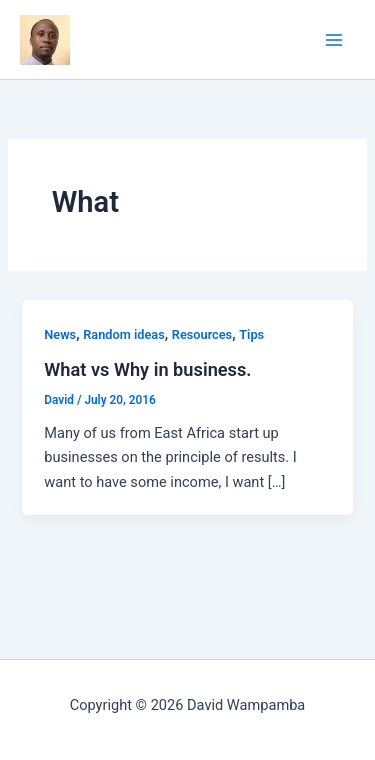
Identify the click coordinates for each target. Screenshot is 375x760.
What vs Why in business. (147, 369)
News (60, 334)
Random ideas (123, 334)
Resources (202, 334)
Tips (251, 334)
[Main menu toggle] (334, 40)
